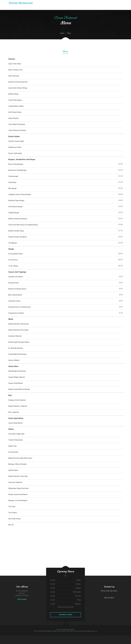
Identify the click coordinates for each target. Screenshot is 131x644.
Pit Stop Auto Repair (47, 637)
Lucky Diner (79, 637)
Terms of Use (61, 629)
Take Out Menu (109, 598)
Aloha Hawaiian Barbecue (49, 637)
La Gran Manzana (52, 639)
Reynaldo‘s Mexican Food (77, 639)
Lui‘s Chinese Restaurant (6, 637)
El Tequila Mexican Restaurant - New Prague (56, 639)
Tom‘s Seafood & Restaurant (120, 637)
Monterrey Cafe (95, 637)
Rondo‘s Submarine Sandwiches (73, 637)
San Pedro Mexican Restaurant (64, 639)
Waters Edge (70, 637)
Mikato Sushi (31, 637)
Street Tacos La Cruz (85, 639)
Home (62, 33)
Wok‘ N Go (83, 639)
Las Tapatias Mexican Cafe (26, 637)
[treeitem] (65, 525)
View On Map (22, 599)
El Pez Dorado (24, 637)
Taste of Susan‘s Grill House (111, 637)
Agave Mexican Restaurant (62, 637)
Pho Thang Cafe (3, 637)
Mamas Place (19, 637)
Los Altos (76, 637)
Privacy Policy (70, 629)
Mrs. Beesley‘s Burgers (85, 637)
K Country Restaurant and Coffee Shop (37, 637)
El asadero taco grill (60, 639)
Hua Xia (60, 637)
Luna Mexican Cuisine (9, 637)
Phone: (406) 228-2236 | (109, 591)
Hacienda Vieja (108, 637)
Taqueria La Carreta (17, 637)
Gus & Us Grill (15, 637)
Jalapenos (78, 637)
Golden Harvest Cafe (80, 639)
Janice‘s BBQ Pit (98, 637)
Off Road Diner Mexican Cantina (124, 637)
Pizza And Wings (87, 637)
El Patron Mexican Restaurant (90, 637)
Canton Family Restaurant (128, 637)
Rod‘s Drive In (29, 637)
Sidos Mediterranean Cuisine (49, 639)
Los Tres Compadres (55, 637)
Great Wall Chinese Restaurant (66, 637)
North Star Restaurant (67, 639)
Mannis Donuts (58, 637)
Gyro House (1, 637)
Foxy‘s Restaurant (70, 639)
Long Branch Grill (114, 637)
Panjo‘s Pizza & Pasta (33, 637)
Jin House (69, 637)
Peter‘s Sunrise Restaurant (12, 637)
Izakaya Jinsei (93, 637)
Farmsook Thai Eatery (117, 637)
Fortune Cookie (106, 637)
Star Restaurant (100, 637)
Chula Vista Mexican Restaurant (73, 639)
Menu (65, 52)
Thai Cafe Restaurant (53, 637)
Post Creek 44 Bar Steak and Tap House (42, 637)
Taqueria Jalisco (21, 637)
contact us (94, 631)
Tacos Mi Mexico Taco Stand (103, 637)
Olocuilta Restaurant (82, 637)
